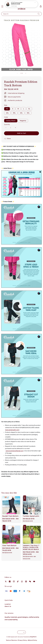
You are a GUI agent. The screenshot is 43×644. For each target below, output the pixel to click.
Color (6, 117)
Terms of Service (11, 640)
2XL (7, 113)
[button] (2, 6)
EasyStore (33, 637)
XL (29, 109)
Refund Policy (32, 640)
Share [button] (7, 139)
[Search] (39, 14)
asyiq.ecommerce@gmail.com (14, 451)
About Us (8, 606)
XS (7, 109)
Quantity (7, 124)
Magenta (23, 121)
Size (6, 105)
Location (8, 604)
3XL (14, 113)
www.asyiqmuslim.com (12, 430)
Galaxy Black (11, 121)
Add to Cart (22, 133)
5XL (28, 113)
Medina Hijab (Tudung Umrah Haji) (22, 4)
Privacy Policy (22, 640)
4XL (21, 113)
